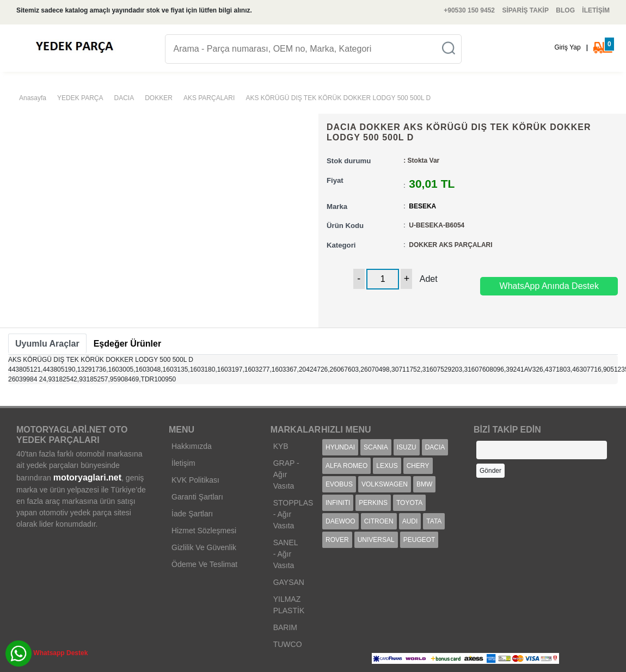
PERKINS (373, 503)
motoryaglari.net (87, 477)
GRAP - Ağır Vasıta (286, 474)
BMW (424, 484)
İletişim (183, 463)
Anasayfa (33, 98)
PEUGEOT (419, 540)
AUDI (410, 521)
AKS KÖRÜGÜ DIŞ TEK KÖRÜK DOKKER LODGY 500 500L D (338, 98)
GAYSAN (289, 582)
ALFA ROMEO (346, 466)
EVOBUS (339, 484)
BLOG (565, 10)
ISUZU (407, 447)
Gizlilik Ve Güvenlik (204, 547)
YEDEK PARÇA (80, 98)
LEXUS (387, 466)
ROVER (337, 540)
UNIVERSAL (376, 540)
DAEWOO (340, 521)
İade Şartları (192, 514)
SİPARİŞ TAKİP (525, 10)
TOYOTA (409, 503)
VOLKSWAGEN (385, 484)
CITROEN (379, 521)
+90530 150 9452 (469, 10)
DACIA (124, 98)
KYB (281, 446)
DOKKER (159, 98)
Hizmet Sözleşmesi (204, 531)
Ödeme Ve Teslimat (204, 564)
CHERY (418, 466)
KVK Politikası (195, 480)
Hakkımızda (192, 446)
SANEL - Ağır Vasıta (286, 554)
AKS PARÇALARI (209, 98)
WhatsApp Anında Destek (549, 286)
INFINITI (338, 503)
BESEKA (422, 206)
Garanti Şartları (197, 497)
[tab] (47, 344)
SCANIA (376, 447)
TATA (434, 521)
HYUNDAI (340, 447)
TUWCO (288, 644)
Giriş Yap (567, 47)
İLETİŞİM (596, 10)
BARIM (285, 627)
